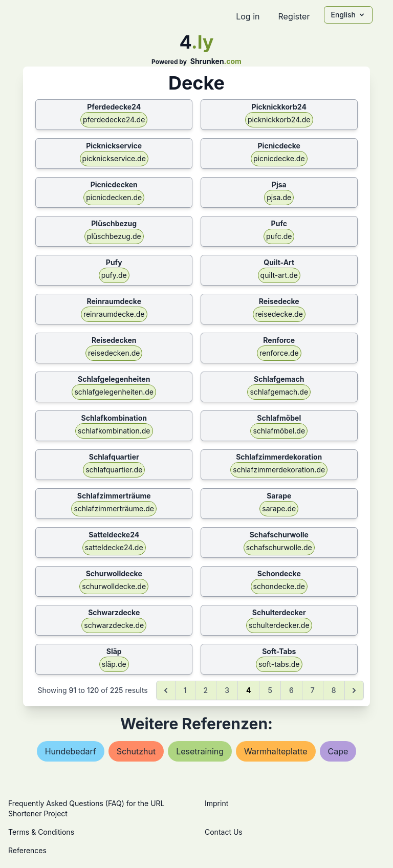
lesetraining (200, 751)
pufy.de (114, 275)
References (27, 850)
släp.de (114, 664)
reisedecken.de (114, 353)
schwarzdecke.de (114, 625)
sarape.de (279, 508)
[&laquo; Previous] (166, 690)
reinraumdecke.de (114, 314)
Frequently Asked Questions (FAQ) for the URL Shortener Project (86, 808)
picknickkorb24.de (279, 120)
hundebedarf (71, 751)
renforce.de (279, 353)
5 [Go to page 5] (270, 690)
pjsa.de (279, 197)
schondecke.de (279, 586)
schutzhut (136, 751)
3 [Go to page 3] (227, 690)
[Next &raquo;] (354, 690)
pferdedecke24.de (114, 120)
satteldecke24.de (114, 547)
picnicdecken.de (114, 197)
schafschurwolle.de (279, 547)
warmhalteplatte (276, 751)
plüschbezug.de (114, 236)
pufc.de (279, 236)
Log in (248, 16)
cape (338, 751)
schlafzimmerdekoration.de (279, 470)
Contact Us (224, 832)
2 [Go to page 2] (206, 690)
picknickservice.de (114, 158)
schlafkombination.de (114, 431)
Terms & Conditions (41, 832)
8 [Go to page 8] (334, 690)
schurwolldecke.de (114, 586)
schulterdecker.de (279, 625)
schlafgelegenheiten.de (114, 392)
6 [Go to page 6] (291, 690)
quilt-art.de (279, 275)
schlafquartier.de (114, 470)
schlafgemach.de (279, 392)
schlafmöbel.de (279, 431)
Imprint (216, 803)
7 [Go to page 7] (313, 690)
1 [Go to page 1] (185, 690)
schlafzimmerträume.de (114, 508)
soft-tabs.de (279, 664)
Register (294, 16)
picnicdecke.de (279, 158)
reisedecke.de (279, 314)
